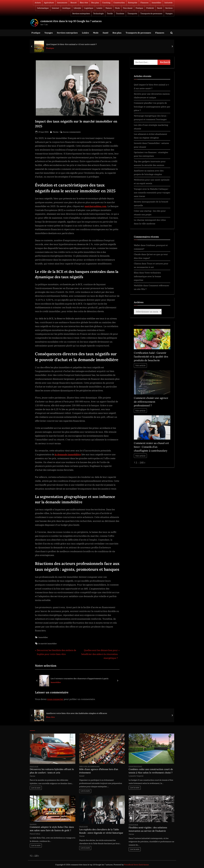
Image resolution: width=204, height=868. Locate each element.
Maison (109, 8)
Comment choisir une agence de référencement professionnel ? (151, 402)
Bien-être (84, 3)
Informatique (43, 8)
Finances (144, 3)
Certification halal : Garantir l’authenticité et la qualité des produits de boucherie (151, 357)
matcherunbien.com (95, 206)
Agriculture (49, 3)
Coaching (106, 3)
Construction (119, 3)
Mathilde (138, 285)
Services (169, 8)
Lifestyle (77, 8)
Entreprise (133, 3)
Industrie (168, 3)
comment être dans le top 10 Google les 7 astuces (71, 21)
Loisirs (99, 8)
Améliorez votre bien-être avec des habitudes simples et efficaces (77, 713)
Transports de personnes (151, 13)
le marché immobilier (48, 643)
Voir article (140, 365)
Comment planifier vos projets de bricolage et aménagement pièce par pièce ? (152, 107)
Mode (117, 8)
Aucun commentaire (72, 132)
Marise (56, 132)
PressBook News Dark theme (136, 865)
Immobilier (156, 3)
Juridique (66, 8)
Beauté (74, 3)
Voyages (169, 13)
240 (142, 462)
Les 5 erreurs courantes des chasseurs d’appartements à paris (80, 678)
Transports (132, 13)
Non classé (128, 8)
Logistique (89, 8)
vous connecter (55, 699)
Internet (55, 8)
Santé (160, 8)
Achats (38, 3)
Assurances (62, 3)
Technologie (98, 13)
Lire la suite (36, 788)
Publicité (150, 8)
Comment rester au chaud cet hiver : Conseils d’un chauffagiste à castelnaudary (151, 447)
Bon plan (95, 3)
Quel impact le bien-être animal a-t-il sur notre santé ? (71, 44)
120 (36, 855)
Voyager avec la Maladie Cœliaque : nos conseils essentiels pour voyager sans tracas (152, 193)
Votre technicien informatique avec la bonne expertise (147, 276)
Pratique (139, 8)
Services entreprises (81, 13)
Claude (137, 254)
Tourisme (120, 13)
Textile (110, 13)
